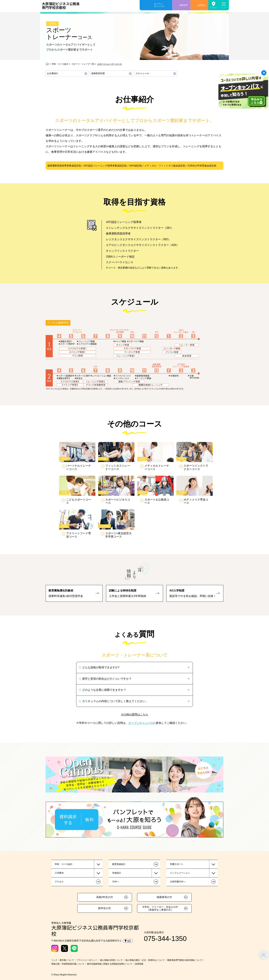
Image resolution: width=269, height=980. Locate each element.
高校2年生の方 (105, 897)
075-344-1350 (165, 939)
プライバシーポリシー (87, 960)
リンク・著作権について (63, 960)
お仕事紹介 (53, 73)
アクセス (213, 8)
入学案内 (59, 873)
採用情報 (139, 964)
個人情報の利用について (111, 960)
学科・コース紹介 (60, 64)
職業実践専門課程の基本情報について (185, 960)
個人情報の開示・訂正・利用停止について (145, 960)
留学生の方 (105, 908)
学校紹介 (117, 873)
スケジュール (142, 73)
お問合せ (202, 5)
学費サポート (177, 864)
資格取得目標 (98, 73)
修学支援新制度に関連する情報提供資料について (110, 964)
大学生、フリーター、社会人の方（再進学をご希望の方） (160, 908)
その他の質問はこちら (134, 714)
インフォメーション (180, 873)
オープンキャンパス (159, 5)
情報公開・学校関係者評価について (68, 964)
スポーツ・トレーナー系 (83, 64)
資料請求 (184, 5)
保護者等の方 (164, 897)
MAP (128, 941)
